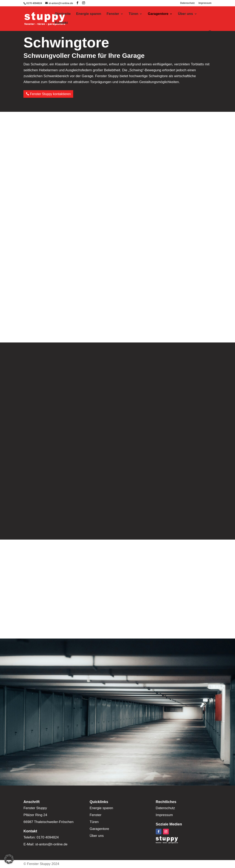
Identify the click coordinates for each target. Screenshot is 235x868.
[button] (9, 859)
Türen (133, 14)
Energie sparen (89, 14)
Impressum (205, 3)
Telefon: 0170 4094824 (41, 837)
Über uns (185, 14)
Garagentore (158, 14)
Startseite (63, 14)
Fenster (113, 14)
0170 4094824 (34, 3)
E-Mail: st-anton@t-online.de (45, 844)
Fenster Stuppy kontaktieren (50, 94)
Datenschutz (187, 3)
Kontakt (61, 23)
